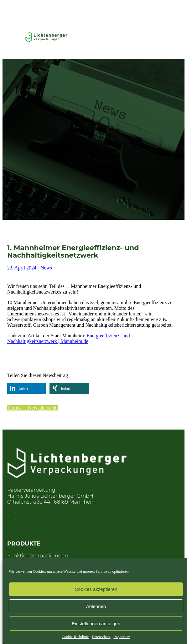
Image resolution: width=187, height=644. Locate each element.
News (46, 268)
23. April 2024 (22, 268)
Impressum (122, 637)
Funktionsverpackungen (38, 556)
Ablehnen (96, 606)
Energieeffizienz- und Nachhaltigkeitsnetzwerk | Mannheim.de (69, 338)
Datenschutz (101, 637)
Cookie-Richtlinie (75, 637)
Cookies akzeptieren (96, 589)
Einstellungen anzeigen (96, 624)
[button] (27, 388)
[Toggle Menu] (15, 37)
